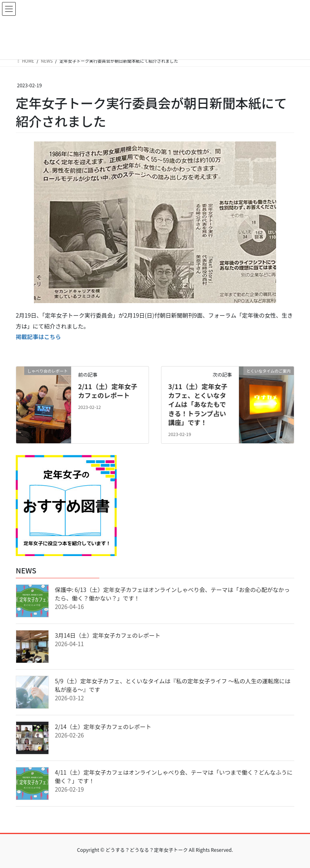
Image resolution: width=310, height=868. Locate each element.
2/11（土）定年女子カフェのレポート (108, 391)
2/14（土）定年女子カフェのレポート (103, 727)
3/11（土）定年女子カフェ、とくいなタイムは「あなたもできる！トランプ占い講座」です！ (198, 405)
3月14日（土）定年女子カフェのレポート (108, 635)
